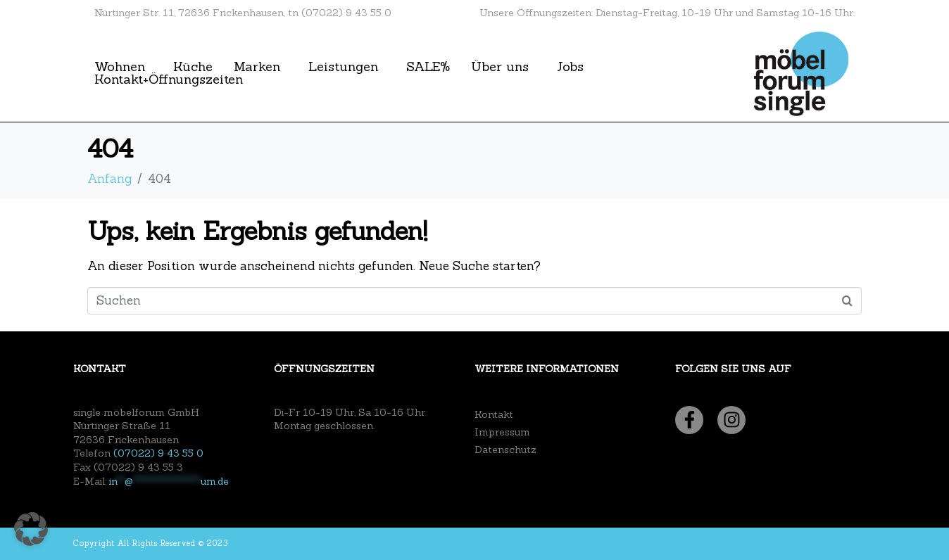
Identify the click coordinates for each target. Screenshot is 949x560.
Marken (257, 67)
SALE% (428, 67)
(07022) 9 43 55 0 (158, 453)
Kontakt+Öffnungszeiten (169, 79)
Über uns (500, 67)
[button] (31, 529)
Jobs (570, 67)
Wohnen (120, 67)
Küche (193, 67)
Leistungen (343, 67)
